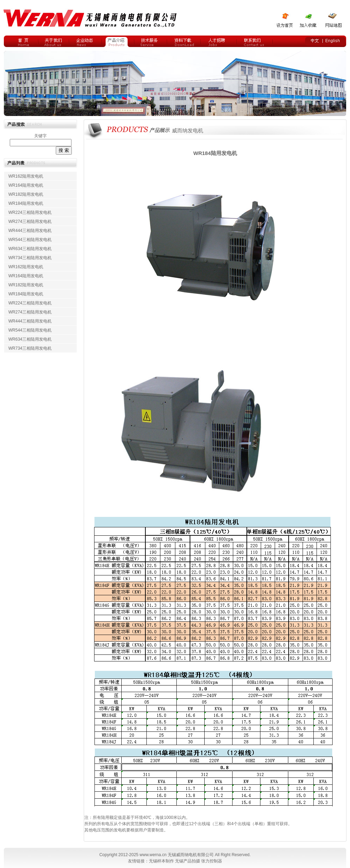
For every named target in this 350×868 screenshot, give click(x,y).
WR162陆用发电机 (26, 176)
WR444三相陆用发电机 (30, 231)
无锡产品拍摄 (188, 861)
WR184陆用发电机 (26, 203)
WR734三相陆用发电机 (30, 258)
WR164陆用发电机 (26, 185)
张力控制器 (212, 861)
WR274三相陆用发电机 (30, 222)
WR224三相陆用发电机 (30, 212)
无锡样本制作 (161, 861)
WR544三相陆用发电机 (30, 240)
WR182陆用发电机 (26, 194)
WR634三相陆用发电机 (30, 249)
